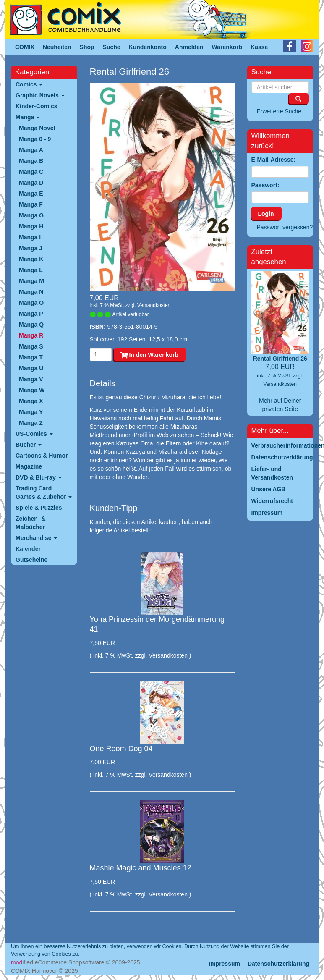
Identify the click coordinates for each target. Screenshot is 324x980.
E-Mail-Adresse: (274, 160)
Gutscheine (31, 560)
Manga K (31, 259)
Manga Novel (37, 128)
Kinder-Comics (37, 106)
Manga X (31, 401)
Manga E (31, 194)
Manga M (31, 281)
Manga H (31, 226)
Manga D (31, 183)
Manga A (31, 150)
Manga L (31, 270)
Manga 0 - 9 (35, 139)
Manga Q (31, 325)
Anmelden (189, 47)
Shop (87, 47)
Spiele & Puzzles (39, 508)
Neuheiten (57, 47)
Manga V (31, 379)
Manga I (30, 237)
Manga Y (31, 412)
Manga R (31, 335)
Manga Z (31, 423)
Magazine (29, 466)
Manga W (32, 390)
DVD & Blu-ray (39, 477)
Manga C (31, 172)
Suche (112, 47)
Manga (28, 117)
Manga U (31, 368)
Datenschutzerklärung (278, 964)
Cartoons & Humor (42, 456)
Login (266, 214)
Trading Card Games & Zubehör (44, 493)
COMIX (25, 47)
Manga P (31, 314)
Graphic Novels (40, 95)
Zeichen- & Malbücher (31, 523)
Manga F (31, 204)
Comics (29, 84)
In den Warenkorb (150, 355)
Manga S (31, 346)
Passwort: (265, 185)
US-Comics (34, 434)
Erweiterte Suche (279, 111)
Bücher (29, 445)
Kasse (259, 47)
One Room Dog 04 (121, 749)
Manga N (31, 292)
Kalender (28, 549)
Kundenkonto (148, 47)
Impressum (224, 964)
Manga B (31, 161)
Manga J (31, 248)
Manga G (31, 215)
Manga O (31, 303)
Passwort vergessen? (285, 227)
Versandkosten (154, 305)
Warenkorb (227, 47)
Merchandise (36, 538)
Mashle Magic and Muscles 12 (141, 868)
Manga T (31, 357)
